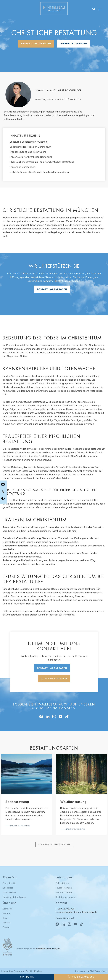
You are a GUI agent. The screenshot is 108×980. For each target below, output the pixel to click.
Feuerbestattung (13, 115)
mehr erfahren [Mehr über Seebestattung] (20, 826)
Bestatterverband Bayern (48, 949)
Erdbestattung (68, 112)
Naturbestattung (80, 611)
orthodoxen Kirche (14, 119)
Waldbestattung (73, 802)
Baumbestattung (12, 615)
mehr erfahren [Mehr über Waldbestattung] (75, 829)
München (55, 660)
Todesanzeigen (57, 560)
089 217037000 (66, 909)
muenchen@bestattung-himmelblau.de (78, 912)
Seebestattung (17, 802)
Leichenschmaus (47, 500)
